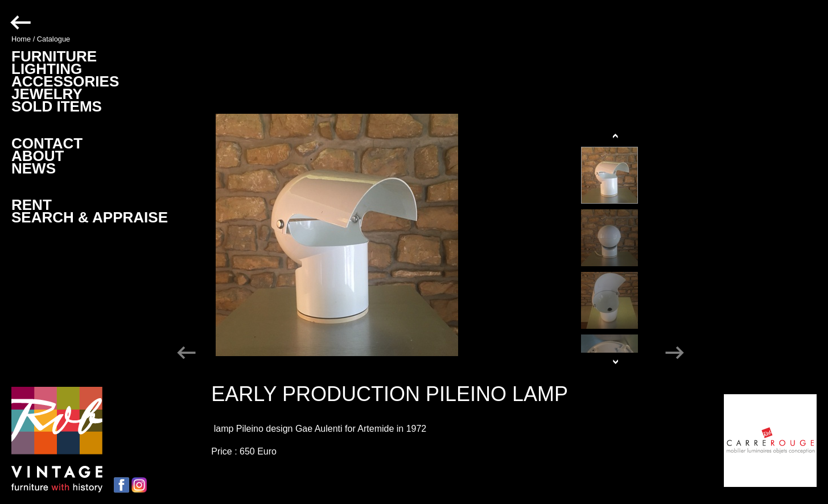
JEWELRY (47, 94)
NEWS (34, 168)
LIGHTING (47, 69)
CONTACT (47, 143)
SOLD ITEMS (57, 106)
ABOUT (38, 156)
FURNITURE (54, 56)
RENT (32, 205)
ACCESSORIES (65, 81)
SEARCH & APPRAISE (90, 217)
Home (21, 39)
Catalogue (53, 39)
